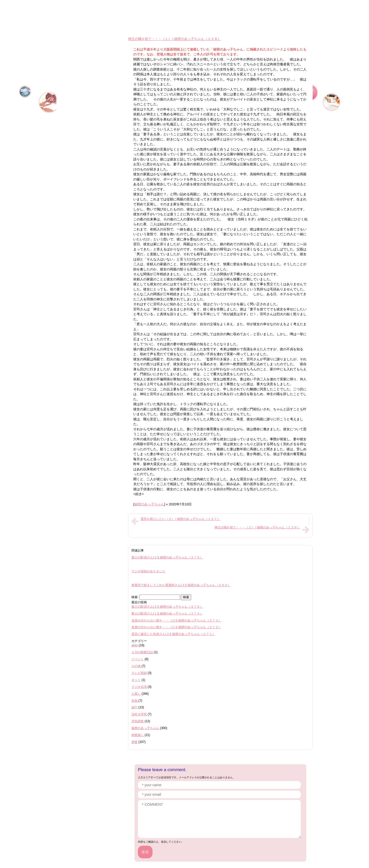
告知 (135, 701)
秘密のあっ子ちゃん (149, 504)
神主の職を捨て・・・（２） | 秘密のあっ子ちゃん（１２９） (257, 527)
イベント (138, 659)
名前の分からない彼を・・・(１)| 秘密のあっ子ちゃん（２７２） (176, 627)
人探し (136, 694)
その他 (136, 666)
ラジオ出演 (139, 687)
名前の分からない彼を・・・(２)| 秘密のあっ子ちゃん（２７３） (176, 620)
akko (135, 645)
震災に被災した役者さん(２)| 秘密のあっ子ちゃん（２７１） (173, 634)
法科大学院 (139, 714)
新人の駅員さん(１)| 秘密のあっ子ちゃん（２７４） (167, 614)
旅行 (135, 707)
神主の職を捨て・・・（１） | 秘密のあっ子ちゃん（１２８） (175, 39)
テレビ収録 (139, 673)
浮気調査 (138, 721)
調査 (135, 742)
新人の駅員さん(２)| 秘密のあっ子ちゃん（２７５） (167, 557)
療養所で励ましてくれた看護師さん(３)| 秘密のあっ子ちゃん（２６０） (181, 585)
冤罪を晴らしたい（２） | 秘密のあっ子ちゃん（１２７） (180, 519)
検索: (135, 597)
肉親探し (138, 735)
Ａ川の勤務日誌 (142, 652)
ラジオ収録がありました (148, 571)
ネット (136, 680)
